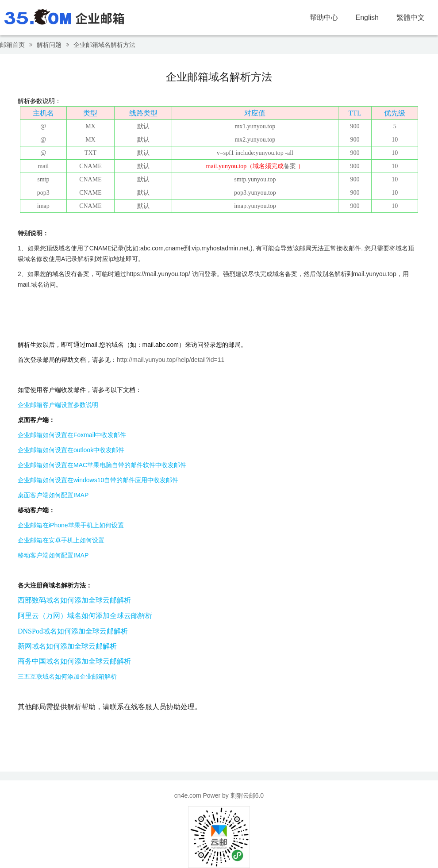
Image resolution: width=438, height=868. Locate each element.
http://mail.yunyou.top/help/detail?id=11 (171, 360)
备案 (290, 166)
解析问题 (49, 45)
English (367, 17)
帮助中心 (324, 17)
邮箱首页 (12, 45)
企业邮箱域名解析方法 (104, 45)
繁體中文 (411, 17)
